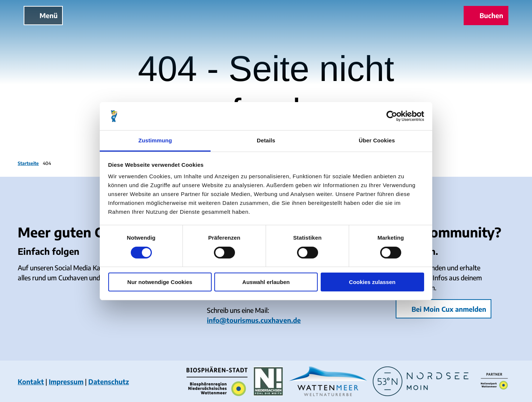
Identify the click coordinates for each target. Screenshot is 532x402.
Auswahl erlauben (266, 282)
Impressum (66, 381)
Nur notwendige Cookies (160, 282)
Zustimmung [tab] (155, 140)
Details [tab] (266, 140)
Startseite (28, 163)
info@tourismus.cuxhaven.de (254, 320)
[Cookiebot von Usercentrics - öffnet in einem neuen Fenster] (392, 116)
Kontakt (31, 381)
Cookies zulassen (372, 282)
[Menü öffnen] (43, 16)
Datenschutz (109, 381)
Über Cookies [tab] (377, 140)
